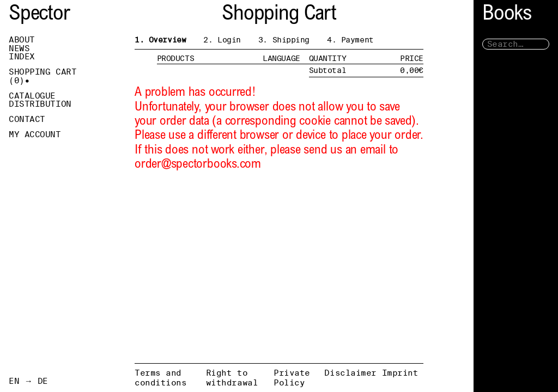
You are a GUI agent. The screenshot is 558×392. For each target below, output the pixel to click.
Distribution (40, 104)
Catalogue (32, 96)
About (22, 40)
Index (22, 57)
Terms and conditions (161, 378)
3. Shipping (284, 40)
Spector (39, 15)
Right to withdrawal (232, 378)
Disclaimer (350, 373)
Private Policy (292, 378)
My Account (35, 134)
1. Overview (160, 40)
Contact (27, 119)
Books (507, 15)
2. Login (222, 40)
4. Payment (350, 40)
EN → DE (28, 381)
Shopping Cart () (43, 76)
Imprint (400, 373)
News (19, 48)
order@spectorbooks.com (198, 165)
